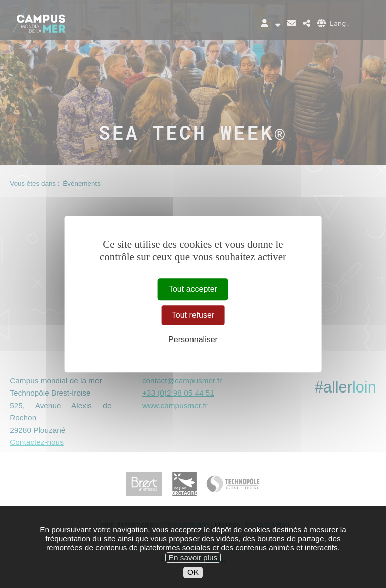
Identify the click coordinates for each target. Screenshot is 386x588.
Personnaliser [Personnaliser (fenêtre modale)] (193, 340)
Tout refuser (193, 315)
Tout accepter (193, 289)
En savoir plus (193, 568)
